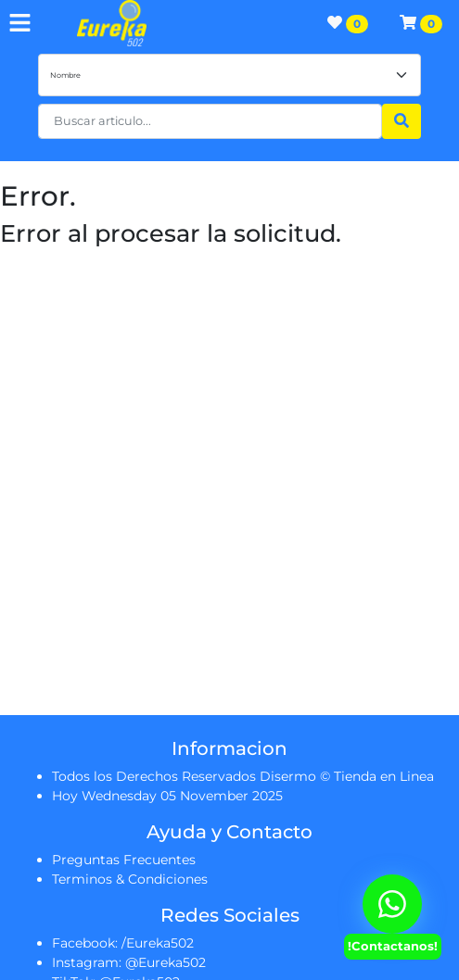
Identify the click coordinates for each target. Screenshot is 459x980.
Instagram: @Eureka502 (129, 962)
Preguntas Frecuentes (124, 860)
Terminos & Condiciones (130, 879)
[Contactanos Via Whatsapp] (392, 904)
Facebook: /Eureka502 (123, 943)
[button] (210, 121)
